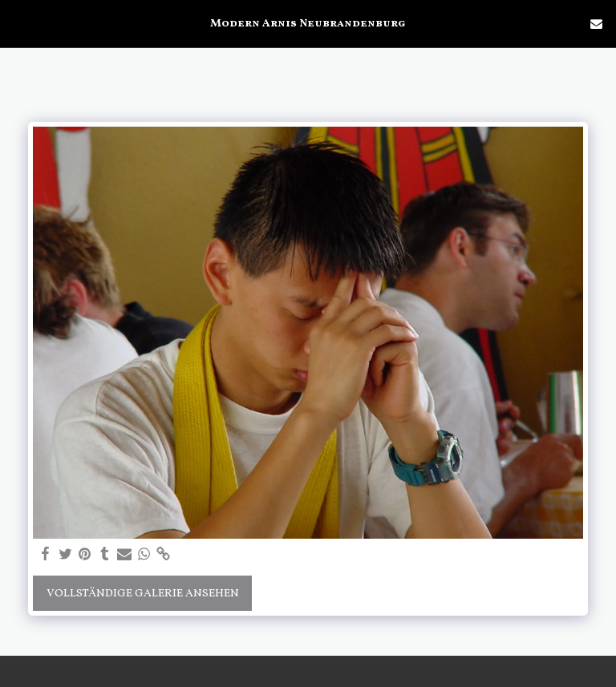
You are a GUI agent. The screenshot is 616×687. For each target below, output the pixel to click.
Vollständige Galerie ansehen (143, 594)
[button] (18, 23)
